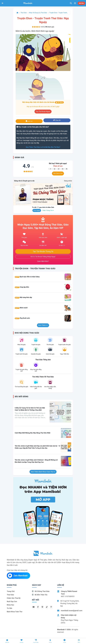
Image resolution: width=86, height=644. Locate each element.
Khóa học (10, 605)
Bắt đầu (81, 3)
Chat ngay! (37, 210)
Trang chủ (11, 591)
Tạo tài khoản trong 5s (43, 251)
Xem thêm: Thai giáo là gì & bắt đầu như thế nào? (43, 147)
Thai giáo (24, 13)
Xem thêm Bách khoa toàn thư (43, 472)
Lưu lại (29, 121)
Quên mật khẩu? (43, 261)
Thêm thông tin (48, 210)
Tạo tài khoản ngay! (43, 112)
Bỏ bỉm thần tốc (40, 595)
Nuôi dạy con (12, 601)
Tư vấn (9, 608)
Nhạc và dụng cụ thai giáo (38, 13)
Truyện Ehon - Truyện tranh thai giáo (59, 13)
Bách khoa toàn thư (15, 612)
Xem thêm (43, 325)
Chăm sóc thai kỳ (14, 598)
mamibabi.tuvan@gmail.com (72, 611)
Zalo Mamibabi (18, 576)
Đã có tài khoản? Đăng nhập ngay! (43, 257)
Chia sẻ (57, 120)
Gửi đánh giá (58, 173)
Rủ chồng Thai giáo (41, 591)
